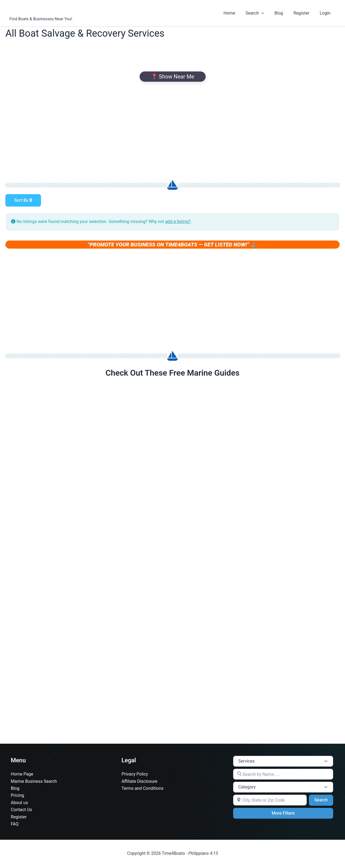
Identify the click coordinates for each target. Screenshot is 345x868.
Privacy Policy (135, 775)
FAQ (15, 825)
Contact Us (21, 811)
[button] (268, 13)
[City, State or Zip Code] (270, 801)
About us (19, 804)
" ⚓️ (172, 245)
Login (326, 13)
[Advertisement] (172, 130)
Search (261, 13)
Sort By (23, 200)
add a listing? (178, 222)
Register (304, 13)
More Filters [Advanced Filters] (283, 814)
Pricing (18, 796)
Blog (283, 13)
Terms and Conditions (143, 789)
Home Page (22, 775)
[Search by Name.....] (283, 775)
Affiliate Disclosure (139, 782)
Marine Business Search (34, 782)
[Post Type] (283, 762)
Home (237, 13)
